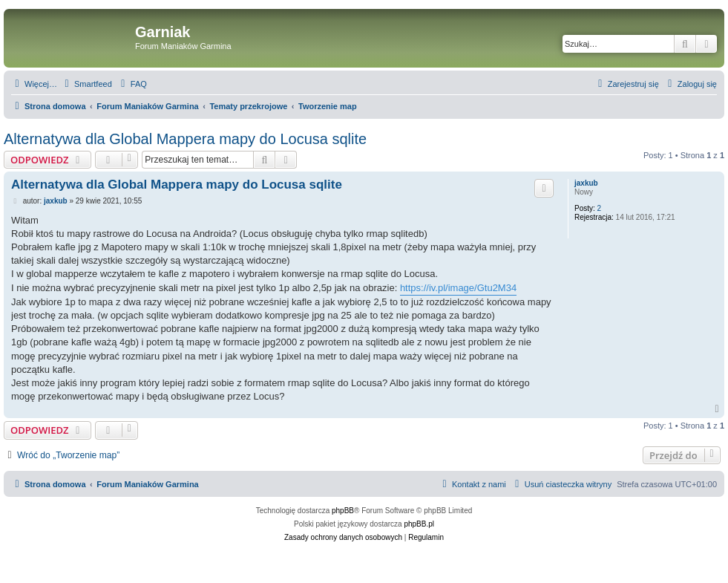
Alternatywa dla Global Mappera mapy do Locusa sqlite (185, 139)
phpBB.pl (419, 524)
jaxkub (586, 183)
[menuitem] (86, 84)
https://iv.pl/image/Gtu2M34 (458, 288)
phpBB (343, 511)
